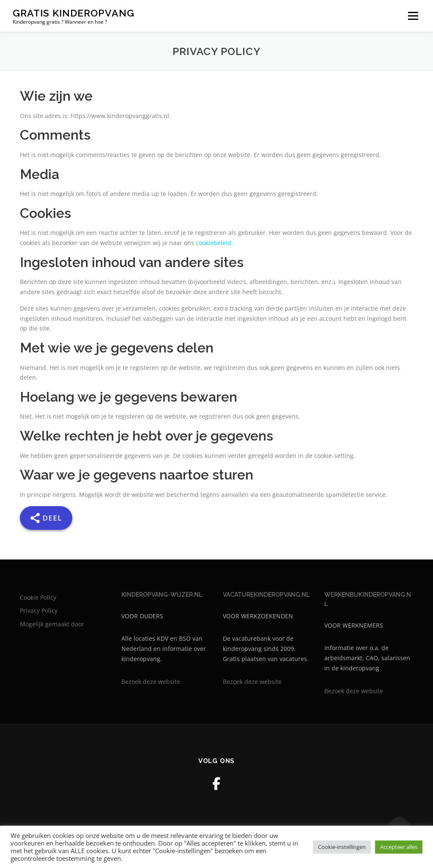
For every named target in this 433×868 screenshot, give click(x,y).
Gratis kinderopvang (74, 13)
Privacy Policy (39, 610)
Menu (413, 16)
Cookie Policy (38, 597)
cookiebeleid (214, 243)
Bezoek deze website (151, 682)
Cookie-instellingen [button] (342, 847)
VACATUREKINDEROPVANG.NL (266, 595)
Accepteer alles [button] (399, 847)
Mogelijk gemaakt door (52, 624)
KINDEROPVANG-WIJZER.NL (162, 595)
